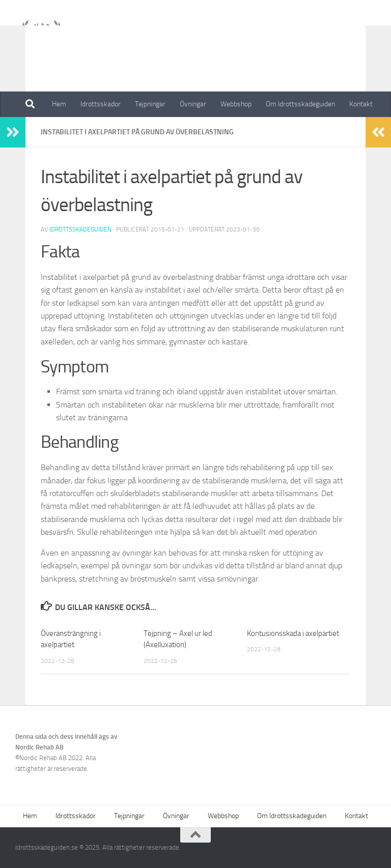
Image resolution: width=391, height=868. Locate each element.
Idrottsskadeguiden (80, 229)
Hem (59, 104)
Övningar (193, 104)
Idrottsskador (101, 104)
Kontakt (361, 104)
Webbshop (236, 104)
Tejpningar (150, 104)
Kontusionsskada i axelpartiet (293, 633)
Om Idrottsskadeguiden (300, 104)
